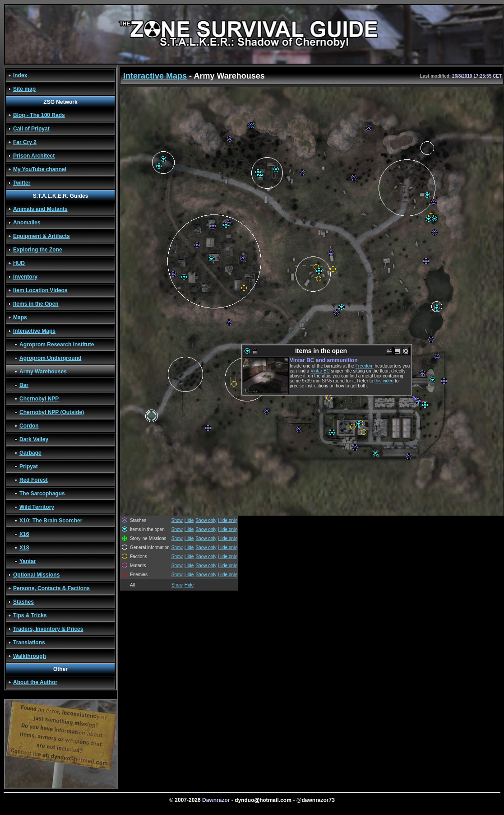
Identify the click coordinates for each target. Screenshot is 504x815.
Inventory (25, 277)
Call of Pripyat (31, 129)
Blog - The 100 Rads (39, 115)
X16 (24, 534)
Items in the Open (36, 304)
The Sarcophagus (42, 494)
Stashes (23, 602)
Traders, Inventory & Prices (48, 629)
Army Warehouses (43, 372)
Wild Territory (37, 507)
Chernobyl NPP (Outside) (52, 412)
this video (384, 381)
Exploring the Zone (38, 250)
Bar (24, 385)
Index (20, 75)
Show (177, 520)
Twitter (22, 183)
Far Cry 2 (25, 142)
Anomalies (27, 223)
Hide (189, 520)
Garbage (30, 453)
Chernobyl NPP (39, 399)
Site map (24, 89)
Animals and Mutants (40, 209)
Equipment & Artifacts (42, 236)
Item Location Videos (40, 290)
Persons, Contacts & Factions (51, 588)
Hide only (228, 520)
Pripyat (29, 466)
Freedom (365, 366)
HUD (19, 263)
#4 (389, 351)
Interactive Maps (34, 331)
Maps (20, 317)
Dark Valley (34, 439)
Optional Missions (36, 575)
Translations (29, 643)
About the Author (35, 682)
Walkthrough (30, 656)
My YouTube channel (40, 169)
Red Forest (34, 480)
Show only (206, 520)
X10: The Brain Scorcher (51, 521)
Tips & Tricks (30, 615)
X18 (24, 548)
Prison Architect (34, 156)
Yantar (28, 561)
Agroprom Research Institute (57, 345)
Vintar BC (320, 371)
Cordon (29, 426)
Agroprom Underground (50, 358)
